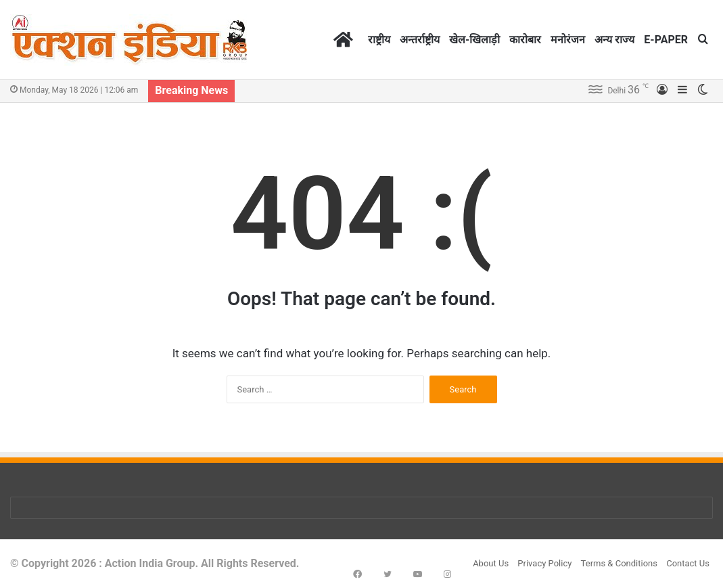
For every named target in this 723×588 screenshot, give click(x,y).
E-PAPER (666, 40)
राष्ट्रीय (379, 40)
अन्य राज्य (614, 40)
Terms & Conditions (619, 563)
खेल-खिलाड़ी (474, 40)
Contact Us (688, 563)
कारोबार (525, 40)
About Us (491, 563)
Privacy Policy (544, 563)
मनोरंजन (568, 40)
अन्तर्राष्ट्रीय (420, 40)
